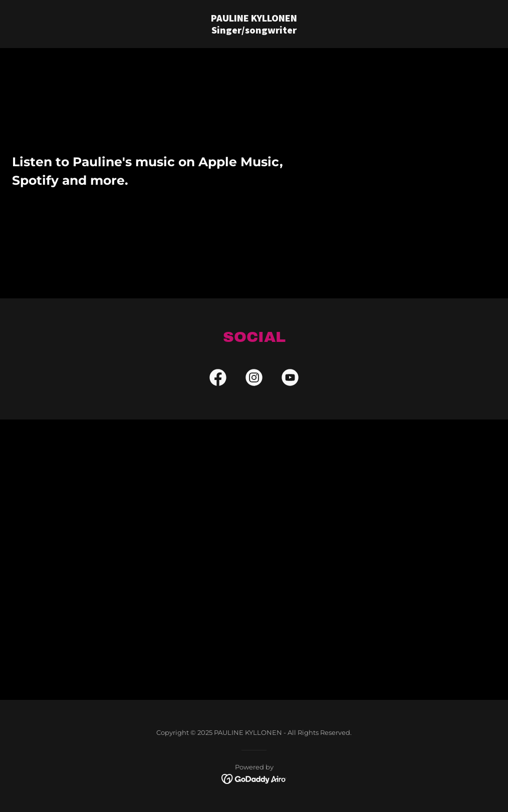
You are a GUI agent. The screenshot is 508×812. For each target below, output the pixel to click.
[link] (254, 31)
